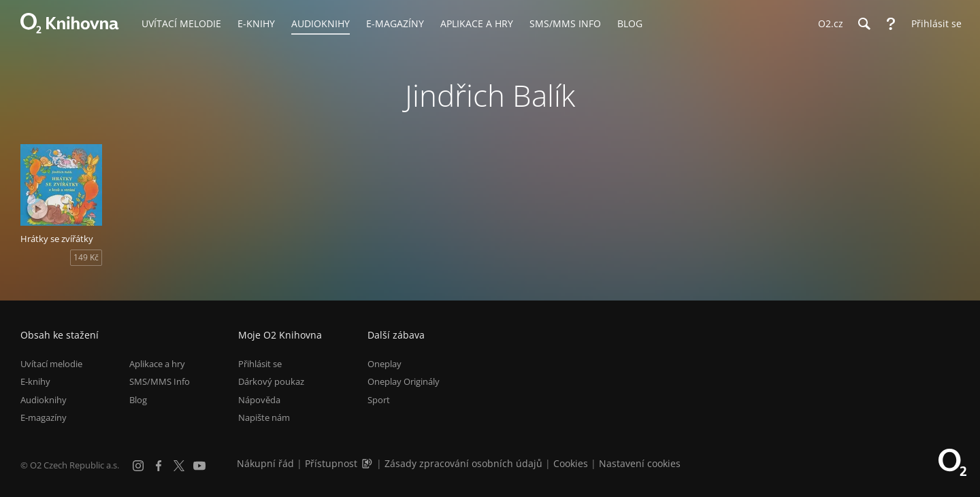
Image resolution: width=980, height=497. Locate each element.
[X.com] (179, 466)
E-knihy (35, 381)
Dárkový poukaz (271, 381)
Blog (138, 400)
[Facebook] (159, 466)
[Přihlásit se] (933, 24)
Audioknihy (44, 400)
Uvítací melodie (51, 364)
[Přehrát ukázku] (37, 209)
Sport (379, 400)
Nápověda (259, 400)
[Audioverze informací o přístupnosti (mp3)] (368, 463)
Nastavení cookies (640, 463)
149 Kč (86, 257)
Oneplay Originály (404, 381)
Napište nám (264, 417)
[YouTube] (199, 466)
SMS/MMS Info (160, 381)
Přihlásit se (260, 364)
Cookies (571, 463)
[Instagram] (138, 466)
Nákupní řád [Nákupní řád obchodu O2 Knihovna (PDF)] (265, 463)
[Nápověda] (891, 24)
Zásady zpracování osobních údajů (463, 463)
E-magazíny (44, 417)
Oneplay (385, 364)
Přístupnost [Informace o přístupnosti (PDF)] (331, 463)
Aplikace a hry (157, 364)
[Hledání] (864, 24)
